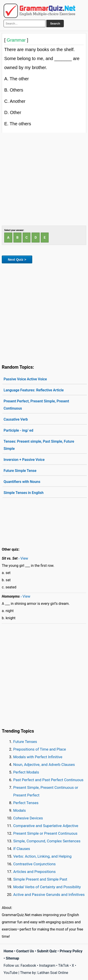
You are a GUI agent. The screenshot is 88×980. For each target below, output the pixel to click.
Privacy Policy (71, 951)
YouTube (11, 973)
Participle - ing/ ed (18, 430)
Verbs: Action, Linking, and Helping (42, 856)
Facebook (28, 965)
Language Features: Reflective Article (34, 390)
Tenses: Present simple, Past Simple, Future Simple (39, 445)
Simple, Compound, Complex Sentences (47, 841)
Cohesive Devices (28, 818)
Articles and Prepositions (34, 872)
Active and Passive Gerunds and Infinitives (49, 895)
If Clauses (22, 849)
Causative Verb (16, 419)
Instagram (47, 965)
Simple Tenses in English (24, 493)
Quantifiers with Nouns (22, 482)
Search (55, 24)
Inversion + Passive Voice (24, 460)
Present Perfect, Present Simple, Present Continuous (36, 405)
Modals (19, 810)
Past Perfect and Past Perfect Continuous (48, 780)
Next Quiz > (17, 259)
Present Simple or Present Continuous (45, 833)
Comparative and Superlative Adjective (46, 826)
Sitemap (13, 958)
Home (8, 951)
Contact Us (25, 951)
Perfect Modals (26, 772)
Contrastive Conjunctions (34, 864)
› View (23, 558)
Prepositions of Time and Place (40, 749)
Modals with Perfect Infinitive (38, 757)
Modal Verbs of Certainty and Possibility (47, 887)
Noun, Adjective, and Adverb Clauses (44, 765)
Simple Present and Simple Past (40, 879)
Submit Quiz (47, 951)
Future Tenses (25, 742)
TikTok (64, 965)
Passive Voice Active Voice (25, 379)
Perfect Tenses (26, 803)
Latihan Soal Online (53, 973)
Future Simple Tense (20, 471)
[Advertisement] (44, 179)
